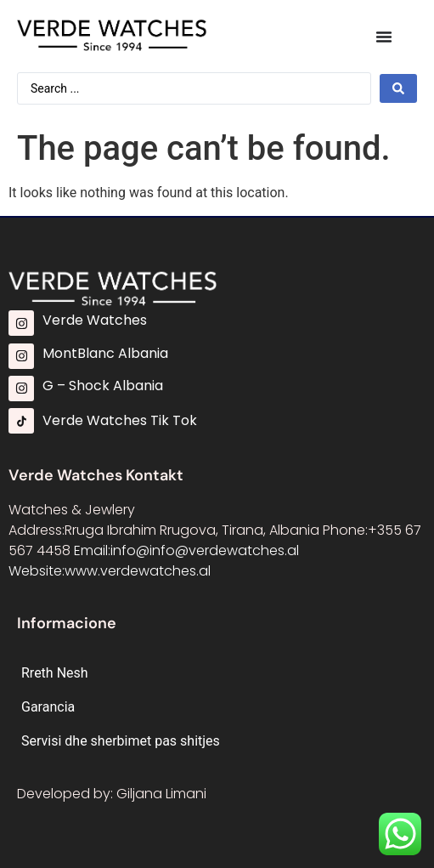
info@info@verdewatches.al (205, 550)
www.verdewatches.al (138, 571)
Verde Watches (95, 320)
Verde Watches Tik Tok (120, 420)
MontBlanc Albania (105, 353)
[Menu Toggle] (384, 37)
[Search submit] (398, 88)
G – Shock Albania (103, 386)
